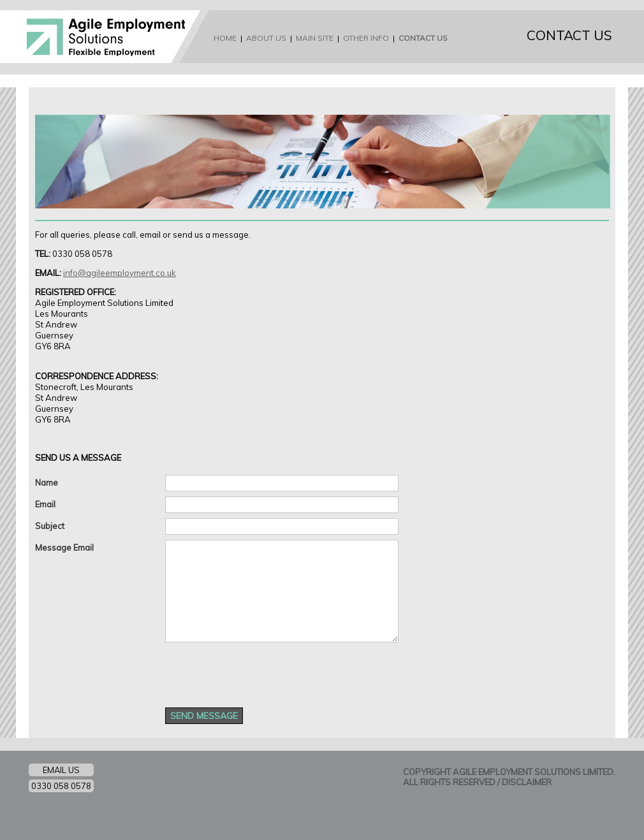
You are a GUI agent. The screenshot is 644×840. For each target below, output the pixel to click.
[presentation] (262, 672)
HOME (225, 38)
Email (45, 504)
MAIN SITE (315, 38)
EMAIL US (61, 770)
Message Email (64, 547)
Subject (50, 526)
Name (47, 482)
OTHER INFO (366, 38)
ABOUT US (266, 38)
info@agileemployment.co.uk (120, 273)
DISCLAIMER (527, 782)
